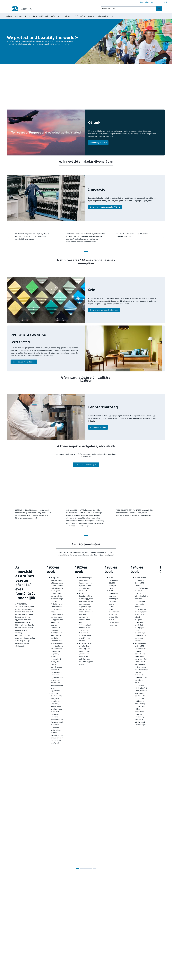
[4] (90, 868)
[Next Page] (164, 713)
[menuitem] (9, 16)
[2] (82, 868)
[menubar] (63, 16)
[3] (86, 868)
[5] (94, 868)
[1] (86, 251)
